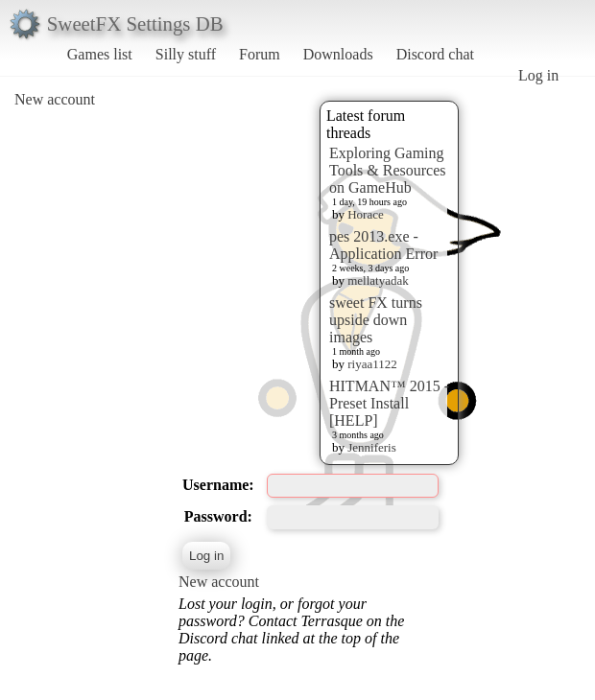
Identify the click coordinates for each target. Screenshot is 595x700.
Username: (218, 485)
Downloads (338, 54)
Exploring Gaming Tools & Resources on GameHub (388, 170)
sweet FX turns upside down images (376, 320)
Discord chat (435, 54)
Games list (100, 54)
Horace (366, 214)
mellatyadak (378, 280)
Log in (538, 75)
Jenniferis (372, 447)
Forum (260, 54)
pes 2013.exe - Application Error (383, 245)
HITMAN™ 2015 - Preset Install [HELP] (389, 403)
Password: (218, 516)
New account (55, 99)
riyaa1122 (372, 364)
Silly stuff (186, 54)
